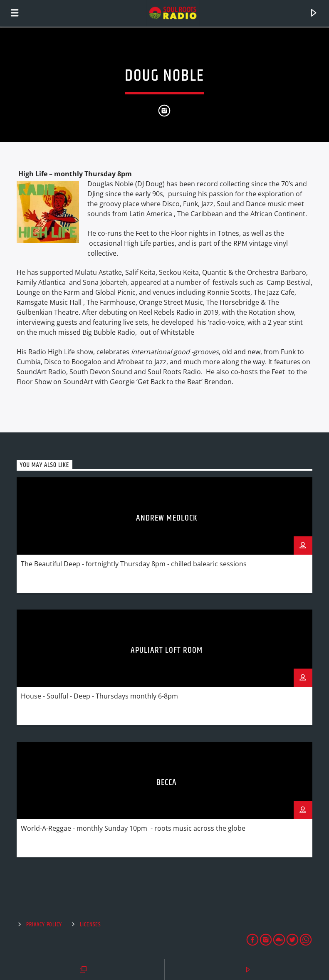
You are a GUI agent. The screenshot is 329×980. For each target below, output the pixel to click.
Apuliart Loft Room (167, 650)
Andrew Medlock (167, 518)
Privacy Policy (44, 925)
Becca (167, 783)
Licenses (90, 925)
